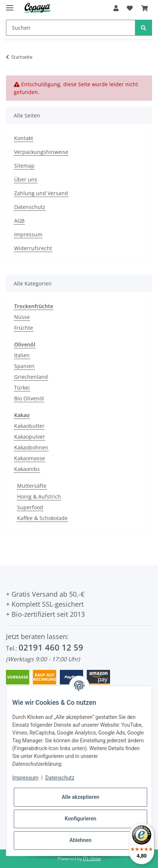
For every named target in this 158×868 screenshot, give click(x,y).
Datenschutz (30, 207)
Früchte (24, 328)
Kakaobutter (29, 426)
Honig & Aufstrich (39, 496)
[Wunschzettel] (130, 8)
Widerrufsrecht (33, 248)
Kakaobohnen (31, 447)
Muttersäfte (32, 486)
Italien (22, 355)
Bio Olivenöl (29, 398)
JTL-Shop (92, 859)
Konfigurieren (80, 819)
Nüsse (22, 317)
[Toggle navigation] (10, 5)
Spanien (24, 366)
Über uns (26, 179)
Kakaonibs (27, 469)
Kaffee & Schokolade (42, 518)
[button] (116, 8)
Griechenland (31, 377)
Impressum (28, 234)
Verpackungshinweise (41, 152)
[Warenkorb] (145, 8)
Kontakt (24, 138)
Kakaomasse (30, 458)
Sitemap (24, 166)
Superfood (30, 507)
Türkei (22, 388)
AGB (19, 221)
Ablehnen (80, 840)
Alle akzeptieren (80, 797)
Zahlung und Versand (41, 193)
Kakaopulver (30, 437)
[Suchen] (71, 28)
